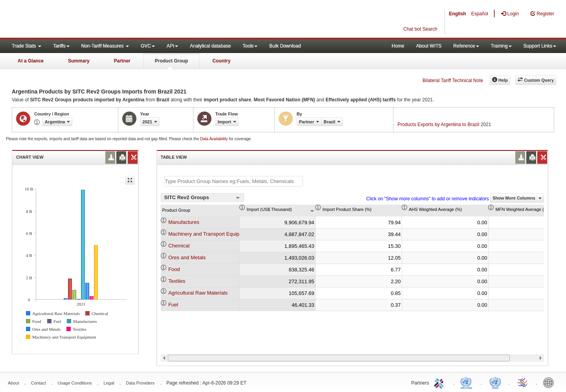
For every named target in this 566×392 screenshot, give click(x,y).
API (172, 46)
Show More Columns (517, 198)
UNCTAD (468, 382)
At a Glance (31, 61)
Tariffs (61, 46)
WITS (79, 20)
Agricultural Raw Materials (198, 293)
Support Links (540, 46)
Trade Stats (27, 46)
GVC (148, 46)
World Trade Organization (523, 382)
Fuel (173, 305)
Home (398, 46)
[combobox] (202, 198)
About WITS (429, 46)
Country (221, 61)
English (457, 14)
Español (480, 14)
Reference (466, 46)
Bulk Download (285, 46)
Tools (250, 46)
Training (501, 46)
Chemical (179, 246)
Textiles (177, 281)
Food (174, 269)
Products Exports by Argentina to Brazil (438, 125)
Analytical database (210, 46)
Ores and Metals (187, 257)
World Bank (550, 382)
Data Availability (214, 139)
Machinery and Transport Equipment (209, 234)
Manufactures (184, 222)
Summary (79, 61)
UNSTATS (495, 382)
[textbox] (234, 181)
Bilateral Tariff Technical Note (453, 81)
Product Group (172, 61)
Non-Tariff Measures (105, 46)
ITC (440, 382)
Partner (122, 61)
